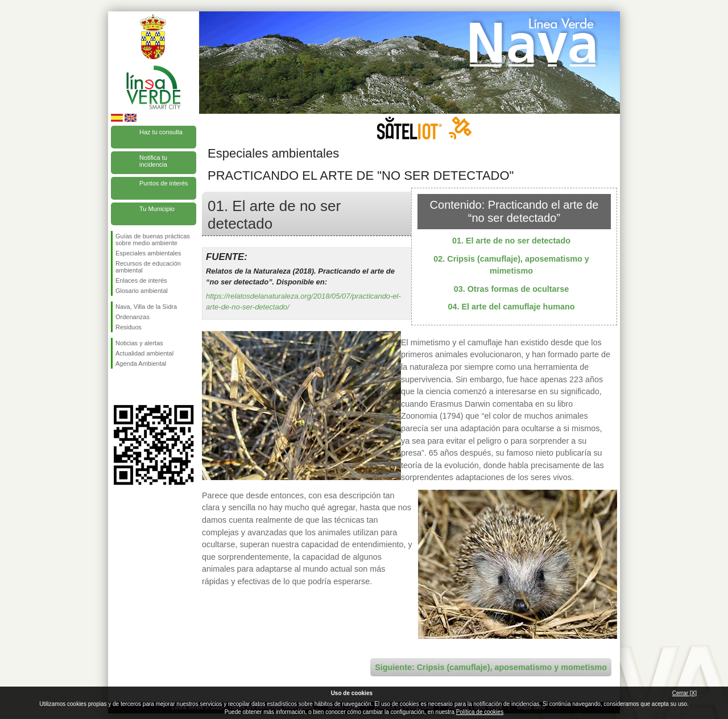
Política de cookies (480, 712)
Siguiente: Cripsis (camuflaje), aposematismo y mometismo (491, 667)
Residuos (129, 327)
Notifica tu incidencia (153, 161)
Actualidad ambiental (144, 353)
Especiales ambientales (148, 253)
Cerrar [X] (684, 693)
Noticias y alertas (139, 343)
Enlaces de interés (141, 280)
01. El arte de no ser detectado (511, 241)
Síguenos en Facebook (118, 387)
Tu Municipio (157, 209)
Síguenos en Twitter (136, 387)
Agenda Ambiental (141, 363)
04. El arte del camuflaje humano (511, 307)
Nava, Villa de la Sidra (146, 307)
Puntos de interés (164, 183)
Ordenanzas (133, 317)
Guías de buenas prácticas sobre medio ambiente (153, 239)
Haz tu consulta (161, 132)
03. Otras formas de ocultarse (511, 289)
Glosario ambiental (142, 291)
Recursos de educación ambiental (148, 267)
